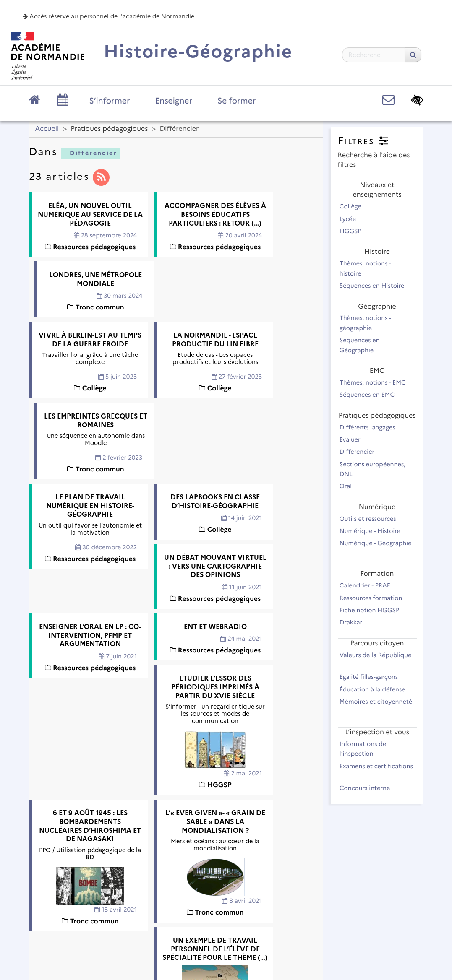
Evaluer (354, 439)
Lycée (351, 219)
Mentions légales (157, 923)
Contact (212, 923)
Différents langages (371, 427)
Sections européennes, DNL (372, 469)
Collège (354, 206)
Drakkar (355, 622)
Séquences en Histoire (376, 286)
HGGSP (354, 231)
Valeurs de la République (376, 660)
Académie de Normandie (226, 902)
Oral (349, 486)
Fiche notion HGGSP (373, 610)
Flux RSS (361, 923)
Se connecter (391, 948)
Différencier (90, 153)
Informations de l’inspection (363, 749)
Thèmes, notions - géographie (365, 323)
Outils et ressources (372, 519)
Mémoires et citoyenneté (376, 706)
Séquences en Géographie (360, 345)
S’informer (110, 101)
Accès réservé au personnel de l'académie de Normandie (108, 16)
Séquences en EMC (371, 395)
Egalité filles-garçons (372, 677)
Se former (236, 101)
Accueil (47, 129)
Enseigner (174, 101)
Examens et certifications (376, 771)
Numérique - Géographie (376, 548)
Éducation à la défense (376, 689)
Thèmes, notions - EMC (376, 382)
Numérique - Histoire (374, 531)
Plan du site (96, 923)
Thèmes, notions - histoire (365, 268)
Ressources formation (375, 598)
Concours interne (368, 788)
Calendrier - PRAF (368, 585)
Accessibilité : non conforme (286, 923)
